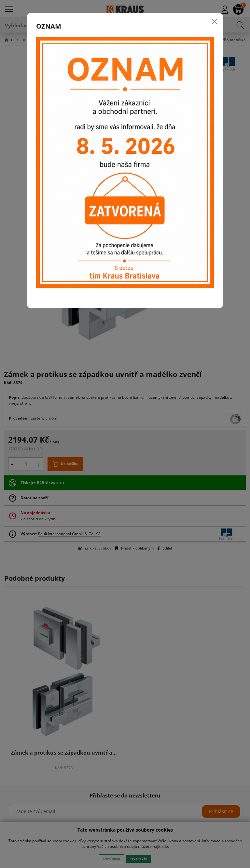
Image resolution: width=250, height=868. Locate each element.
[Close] (215, 21)
